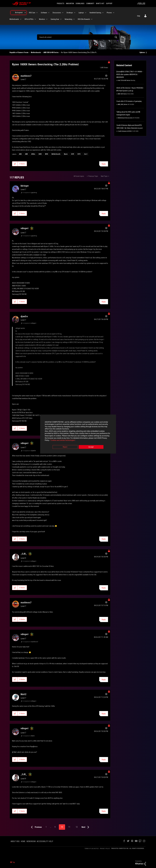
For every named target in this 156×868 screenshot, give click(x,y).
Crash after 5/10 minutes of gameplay (129, 101)
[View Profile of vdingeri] (25, 228)
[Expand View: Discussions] (63, 13)
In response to (30, 193)
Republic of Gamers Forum (19, 52)
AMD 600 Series (122, 94)
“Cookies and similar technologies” (63, 440)
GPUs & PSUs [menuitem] (29, 19)
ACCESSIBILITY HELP (45, 841)
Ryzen (66, 154)
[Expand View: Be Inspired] (25, 13)
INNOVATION (70, 4)
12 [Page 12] (77, 827)
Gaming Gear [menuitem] (55, 19)
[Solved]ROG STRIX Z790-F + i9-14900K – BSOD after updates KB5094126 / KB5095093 (130, 74)
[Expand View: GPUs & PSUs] (35, 19)
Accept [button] (91, 447)
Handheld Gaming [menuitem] (95, 13)
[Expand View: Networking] (74, 19)
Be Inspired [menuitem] (19, 13)
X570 (79, 154)
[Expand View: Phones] (114, 13)
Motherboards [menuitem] (14, 19)
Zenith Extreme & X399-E (125, 131)
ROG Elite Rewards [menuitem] (84, 19)
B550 (47, 154)
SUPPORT (109, 4)
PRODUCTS (61, 4)
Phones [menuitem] (109, 13)
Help (139, 16)
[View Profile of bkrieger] (25, 186)
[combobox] (78, 37)
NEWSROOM (31, 841)
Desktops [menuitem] (70, 13)
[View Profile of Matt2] (23, 694)
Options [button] (142, 52)
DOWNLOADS (80, 4)
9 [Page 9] (55, 827)
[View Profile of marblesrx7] (26, 76)
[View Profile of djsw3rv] (24, 316)
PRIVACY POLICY (105, 849)
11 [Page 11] (69, 827)
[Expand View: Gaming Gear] (61, 19)
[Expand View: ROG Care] (37, 13)
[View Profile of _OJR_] (24, 554)
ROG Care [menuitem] (32, 13)
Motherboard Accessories (125, 118)
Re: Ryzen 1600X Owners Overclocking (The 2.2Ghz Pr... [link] (79, 52)
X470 (72, 154)
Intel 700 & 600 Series (124, 80)
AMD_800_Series (123, 104)
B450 (40, 154)
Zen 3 (86, 154)
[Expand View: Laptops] (86, 13)
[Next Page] (86, 827)
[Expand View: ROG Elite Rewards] (92, 19)
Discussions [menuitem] (57, 13)
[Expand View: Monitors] (47, 19)
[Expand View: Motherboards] (21, 19)
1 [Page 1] (46, 827)
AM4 (20, 154)
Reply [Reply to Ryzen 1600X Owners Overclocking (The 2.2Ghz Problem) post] (104, 164)
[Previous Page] (36, 827)
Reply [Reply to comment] (104, 214)
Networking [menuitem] (68, 19)
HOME (23, 841)
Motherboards (36, 52)
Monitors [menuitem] (42, 19)
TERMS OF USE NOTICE (92, 849)
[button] (15, 164)
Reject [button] (65, 447)
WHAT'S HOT (100, 4)
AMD (26, 154)
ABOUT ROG (15, 841)
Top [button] (14, 862)
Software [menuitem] (44, 13)
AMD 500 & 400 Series (51, 52)
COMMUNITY (90, 4)
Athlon (33, 154)
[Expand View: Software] (49, 13)
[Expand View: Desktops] (75, 13)
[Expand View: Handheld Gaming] (103, 13)
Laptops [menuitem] (81, 13)
